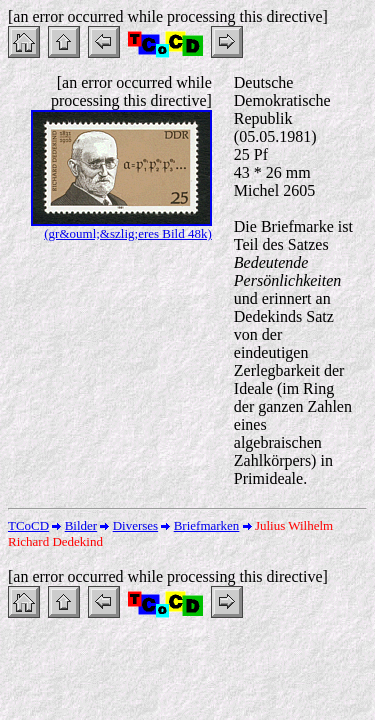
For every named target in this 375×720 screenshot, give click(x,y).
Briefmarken (207, 525)
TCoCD (28, 525)
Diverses (136, 525)
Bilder (81, 525)
